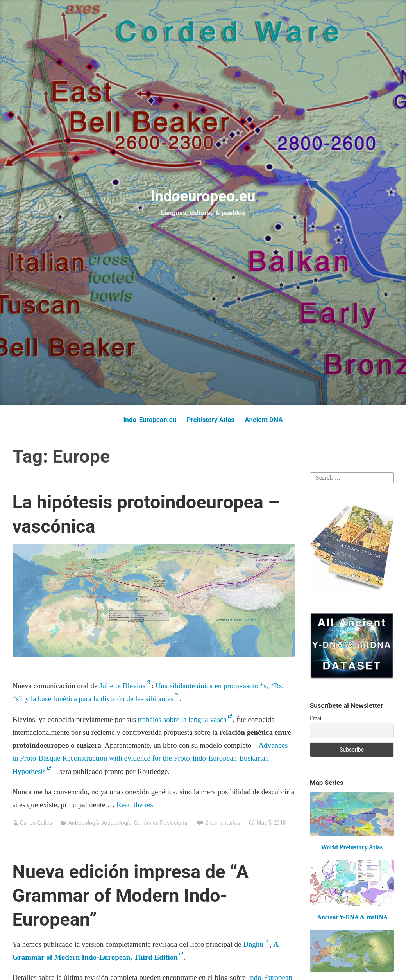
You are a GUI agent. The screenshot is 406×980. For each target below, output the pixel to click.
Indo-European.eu (150, 420)
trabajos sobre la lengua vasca (182, 719)
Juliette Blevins (122, 686)
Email (316, 718)
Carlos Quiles (36, 823)
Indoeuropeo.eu (203, 196)
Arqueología (117, 823)
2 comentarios (223, 823)
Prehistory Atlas (210, 420)
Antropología (84, 823)
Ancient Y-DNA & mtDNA (352, 917)
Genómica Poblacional (161, 823)
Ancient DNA (264, 420)
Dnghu (253, 944)
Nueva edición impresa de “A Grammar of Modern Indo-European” (131, 895)
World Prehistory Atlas (352, 847)
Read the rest (137, 805)
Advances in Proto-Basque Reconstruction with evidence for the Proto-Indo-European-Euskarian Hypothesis (150, 758)
